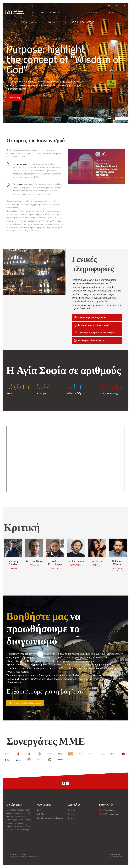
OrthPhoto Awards (83, 22)
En (109, 5)
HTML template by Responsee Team (116, 856)
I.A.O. (39, 810)
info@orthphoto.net (109, 814)
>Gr (117, 5)
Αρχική (31, 13)
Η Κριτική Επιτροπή (54, 22)
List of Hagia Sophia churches (50, 818)
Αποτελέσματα (50, 13)
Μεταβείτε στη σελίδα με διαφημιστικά (25, 703)
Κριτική (71, 818)
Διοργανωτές (92, 13)
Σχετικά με (72, 13)
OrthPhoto (42, 814)
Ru (125, 5)
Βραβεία (31, 22)
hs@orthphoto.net (108, 810)
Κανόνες (111, 13)
